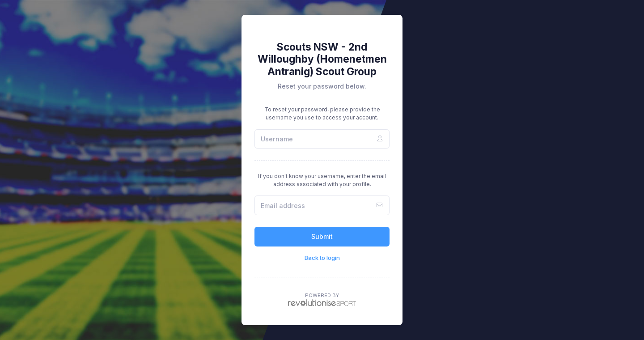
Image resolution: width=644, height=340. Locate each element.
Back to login (322, 258)
